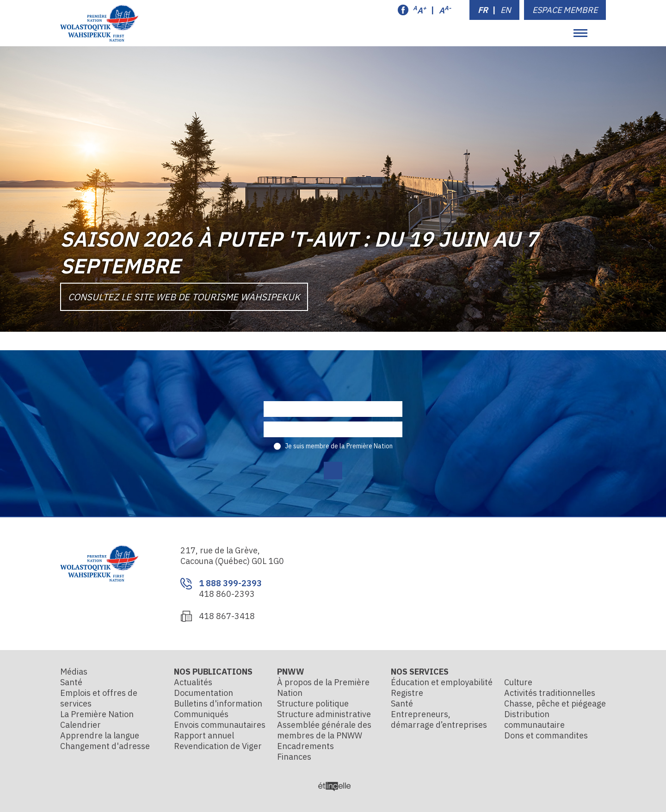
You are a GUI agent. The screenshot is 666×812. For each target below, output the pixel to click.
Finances (294, 757)
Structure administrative (324, 714)
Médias (74, 672)
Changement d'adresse (105, 746)
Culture (518, 682)
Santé (71, 682)
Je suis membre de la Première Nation (339, 446)
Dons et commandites (546, 735)
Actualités (193, 682)
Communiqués (201, 714)
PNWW (291, 672)
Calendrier (80, 725)
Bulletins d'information (218, 704)
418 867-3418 (227, 616)
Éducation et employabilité (442, 682)
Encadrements (305, 746)
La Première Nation (97, 714)
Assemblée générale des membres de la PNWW (324, 730)
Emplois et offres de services (99, 698)
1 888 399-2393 (230, 583)
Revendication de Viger (218, 746)
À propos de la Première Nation (323, 688)
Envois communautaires (220, 725)
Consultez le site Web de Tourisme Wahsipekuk (184, 297)
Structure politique (313, 704)
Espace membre (565, 10)
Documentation (203, 693)
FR (483, 10)
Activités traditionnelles (550, 693)
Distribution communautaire (534, 719)
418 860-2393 (227, 594)
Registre (407, 693)
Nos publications (213, 672)
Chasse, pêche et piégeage (555, 704)
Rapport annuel (204, 735)
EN (506, 10)
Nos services (420, 672)
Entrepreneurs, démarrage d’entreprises (439, 719)
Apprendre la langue (100, 735)
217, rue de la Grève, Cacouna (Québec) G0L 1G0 (232, 556)
